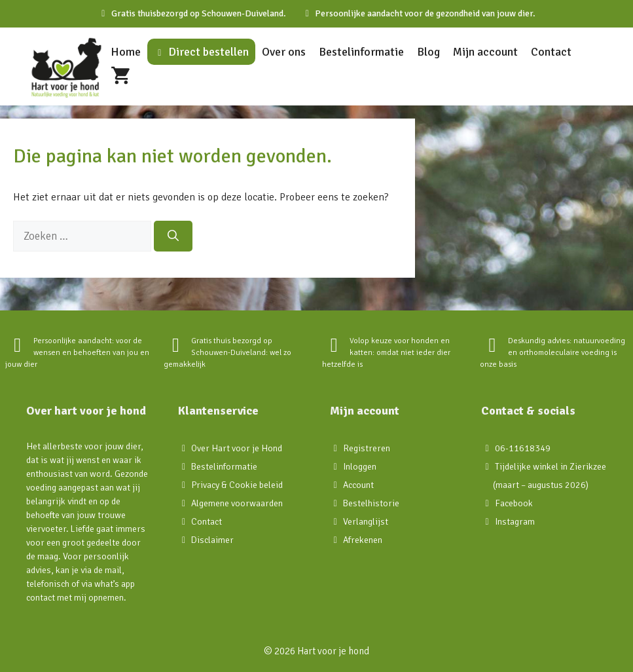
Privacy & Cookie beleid (237, 485)
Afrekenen (363, 540)
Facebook (514, 503)
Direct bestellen (201, 52)
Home (126, 52)
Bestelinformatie (361, 52)
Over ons (284, 52)
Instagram (515, 522)
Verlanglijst (366, 522)
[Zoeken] (173, 236)
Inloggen (360, 467)
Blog (428, 52)
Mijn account (485, 52)
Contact (551, 52)
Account (358, 485)
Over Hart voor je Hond (237, 448)
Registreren (367, 448)
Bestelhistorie (371, 503)
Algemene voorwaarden (237, 503)
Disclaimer (212, 540)
